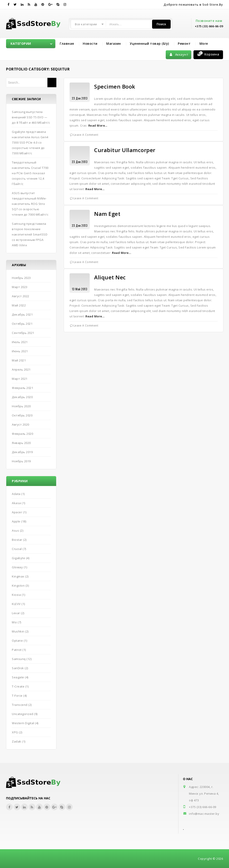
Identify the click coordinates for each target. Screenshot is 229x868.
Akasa (16, 503)
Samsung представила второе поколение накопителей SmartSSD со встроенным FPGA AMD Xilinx (30, 234)
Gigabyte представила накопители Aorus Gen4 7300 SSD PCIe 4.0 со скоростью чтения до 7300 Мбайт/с (30, 142)
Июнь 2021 (20, 351)
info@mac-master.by (204, 814)
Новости (90, 44)
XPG (15, 732)
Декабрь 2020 (22, 397)
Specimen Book (115, 86)
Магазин (114, 44)
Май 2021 (19, 360)
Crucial (17, 549)
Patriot (17, 650)
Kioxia (16, 595)
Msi (14, 622)
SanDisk (18, 668)
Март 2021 (20, 379)
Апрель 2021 (21, 369)
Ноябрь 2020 (21, 406)
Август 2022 (21, 296)
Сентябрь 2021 (23, 333)
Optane (17, 641)
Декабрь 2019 (22, 452)
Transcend (20, 705)
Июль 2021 (20, 342)
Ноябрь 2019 (21, 461)
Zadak (17, 741)
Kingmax (18, 576)
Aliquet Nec (110, 277)
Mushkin (18, 631)
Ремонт (184, 44)
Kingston (18, 586)
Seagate (18, 677)
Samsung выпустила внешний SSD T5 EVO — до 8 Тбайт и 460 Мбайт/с (31, 117)
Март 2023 (20, 287)
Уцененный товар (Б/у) (149, 44)
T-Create (18, 686)
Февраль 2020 (22, 434)
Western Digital (23, 723)
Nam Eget (107, 214)
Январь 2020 (21, 443)
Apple (16, 521)
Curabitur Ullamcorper (125, 150)
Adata (16, 494)
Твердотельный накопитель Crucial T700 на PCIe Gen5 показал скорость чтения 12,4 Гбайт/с (30, 173)
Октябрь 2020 (22, 415)
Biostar (17, 540)
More (204, 44)
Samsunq (19, 659)
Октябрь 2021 (22, 324)
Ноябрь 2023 (21, 278)
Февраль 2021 (22, 388)
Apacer (17, 512)
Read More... (98, 125)
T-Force (17, 696)
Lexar (16, 613)
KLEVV (16, 604)
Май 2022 (19, 305)
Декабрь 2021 (22, 314)
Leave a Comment (86, 135)
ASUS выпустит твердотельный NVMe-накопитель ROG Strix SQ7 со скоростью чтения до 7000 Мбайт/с (30, 204)
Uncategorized (23, 714)
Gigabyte (18, 558)
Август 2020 (21, 424)
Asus (15, 531)
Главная (67, 44)
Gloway (17, 567)
